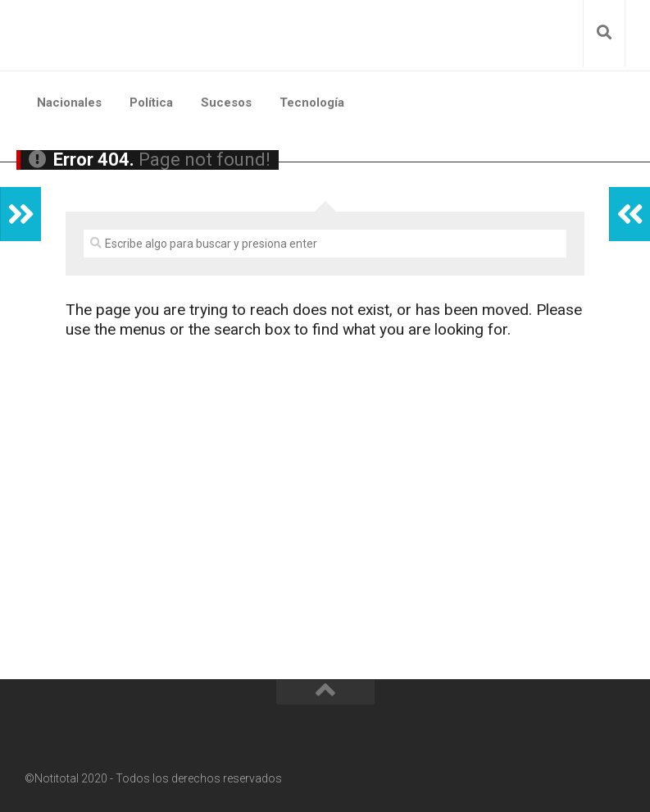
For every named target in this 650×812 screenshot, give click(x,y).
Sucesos (226, 103)
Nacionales (69, 103)
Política (151, 103)
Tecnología (312, 103)
